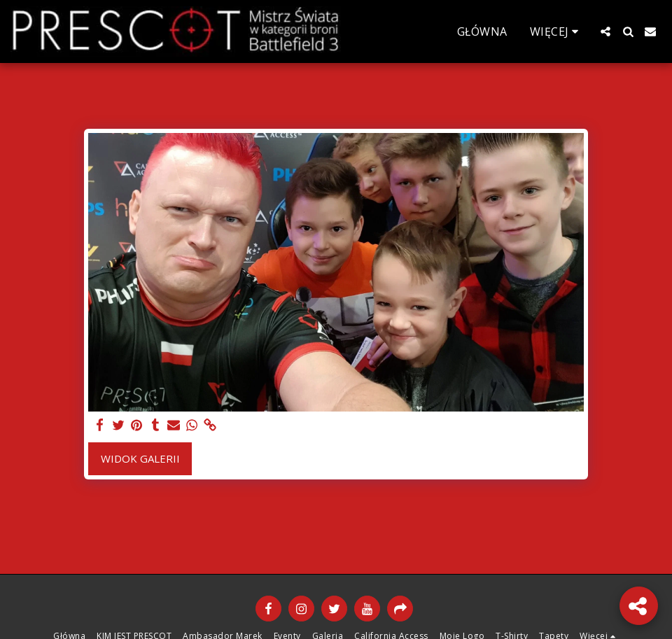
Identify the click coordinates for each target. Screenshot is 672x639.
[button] (605, 31)
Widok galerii (140, 458)
